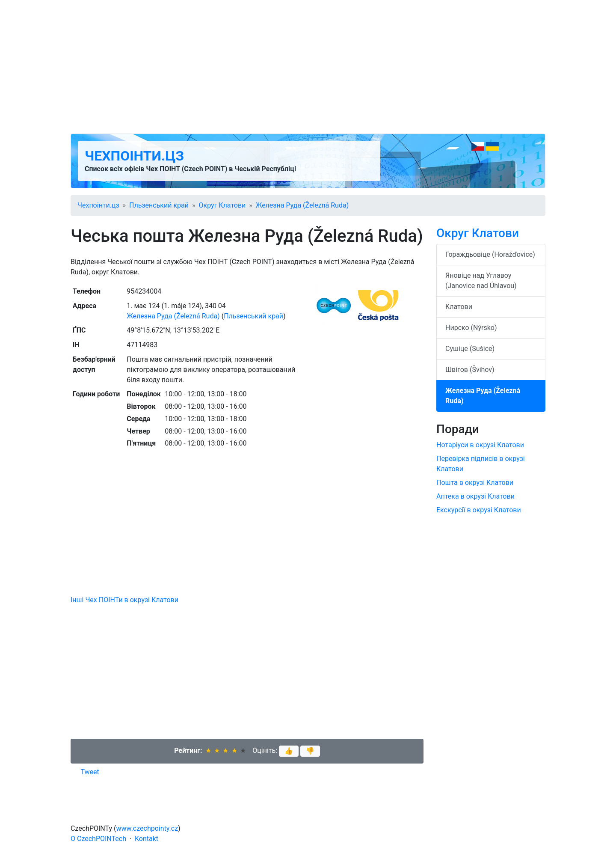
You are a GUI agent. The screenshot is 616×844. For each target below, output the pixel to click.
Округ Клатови (222, 205)
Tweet (90, 772)
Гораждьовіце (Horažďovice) (490, 254)
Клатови (459, 307)
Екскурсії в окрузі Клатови (479, 510)
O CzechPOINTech (98, 839)
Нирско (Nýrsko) (471, 328)
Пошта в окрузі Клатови (475, 483)
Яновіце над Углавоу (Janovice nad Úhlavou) (481, 281)
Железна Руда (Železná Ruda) (302, 205)
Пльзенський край (159, 205)
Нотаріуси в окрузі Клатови (480, 445)
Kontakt (147, 839)
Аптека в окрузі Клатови (475, 496)
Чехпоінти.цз (134, 156)
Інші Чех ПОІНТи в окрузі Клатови (124, 600)
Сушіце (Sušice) (470, 349)
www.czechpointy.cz (147, 828)
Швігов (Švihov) (470, 370)
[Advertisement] (308, 67)
